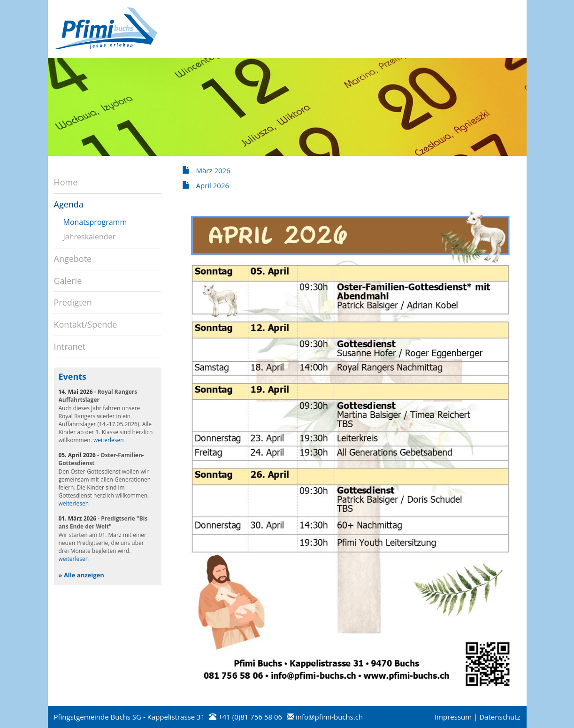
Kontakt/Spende (86, 324)
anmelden (422, 718)
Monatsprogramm (95, 222)
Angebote (73, 259)
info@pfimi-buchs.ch (329, 717)
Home (66, 182)
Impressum (453, 717)
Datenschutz (500, 717)
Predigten (73, 302)
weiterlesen (109, 440)
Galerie (68, 281)
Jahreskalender (90, 237)
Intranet (70, 346)
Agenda (69, 204)
